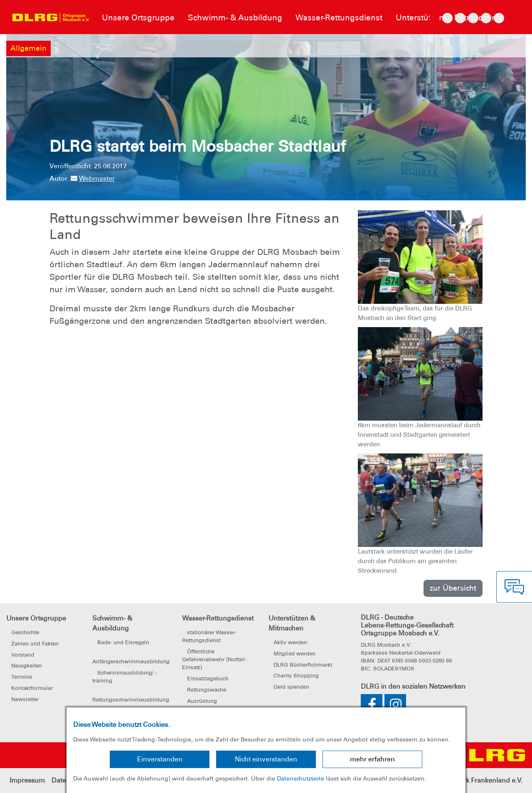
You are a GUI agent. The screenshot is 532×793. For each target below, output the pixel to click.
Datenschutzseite (300, 778)
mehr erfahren (372, 759)
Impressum (27, 780)
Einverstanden (160, 759)
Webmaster (93, 179)
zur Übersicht (453, 588)
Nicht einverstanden (266, 759)
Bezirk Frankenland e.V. (486, 780)
